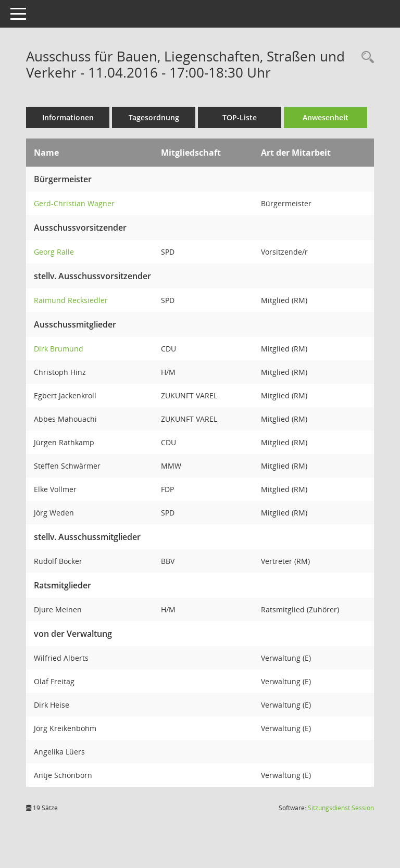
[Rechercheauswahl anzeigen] (365, 58)
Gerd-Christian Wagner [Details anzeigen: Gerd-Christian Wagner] (74, 203)
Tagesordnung (154, 117)
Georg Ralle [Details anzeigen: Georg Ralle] (54, 252)
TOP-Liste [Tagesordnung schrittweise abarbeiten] (240, 117)
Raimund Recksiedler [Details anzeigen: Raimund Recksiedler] (71, 300)
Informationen (68, 117)
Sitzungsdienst (341, 808)
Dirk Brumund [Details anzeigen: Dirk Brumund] (59, 349)
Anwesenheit (326, 117)
